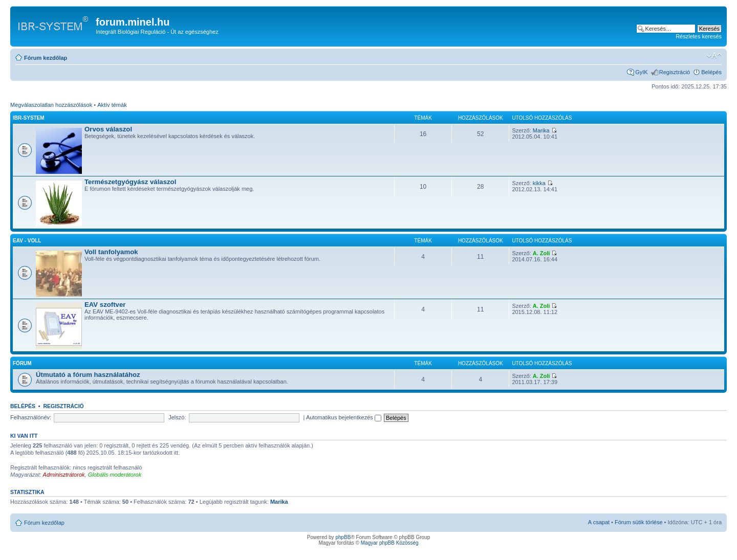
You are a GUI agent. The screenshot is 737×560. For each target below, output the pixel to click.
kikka (539, 183)
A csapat (599, 522)
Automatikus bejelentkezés (344, 417)
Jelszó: (177, 417)
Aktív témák (112, 105)
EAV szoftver (105, 305)
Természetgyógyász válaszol (130, 182)
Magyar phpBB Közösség (390, 543)
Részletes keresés (699, 36)
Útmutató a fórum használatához (88, 375)
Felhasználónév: (31, 417)
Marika (541, 130)
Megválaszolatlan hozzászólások (51, 105)
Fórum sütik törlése (639, 522)
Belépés (711, 72)
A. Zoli (541, 253)
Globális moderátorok (115, 475)
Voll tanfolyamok (111, 252)
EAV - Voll (27, 241)
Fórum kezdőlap (46, 58)
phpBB (343, 537)
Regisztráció (675, 72)
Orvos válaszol (108, 129)
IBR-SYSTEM (29, 118)
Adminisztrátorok (64, 475)
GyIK (641, 72)
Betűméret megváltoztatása (714, 56)
